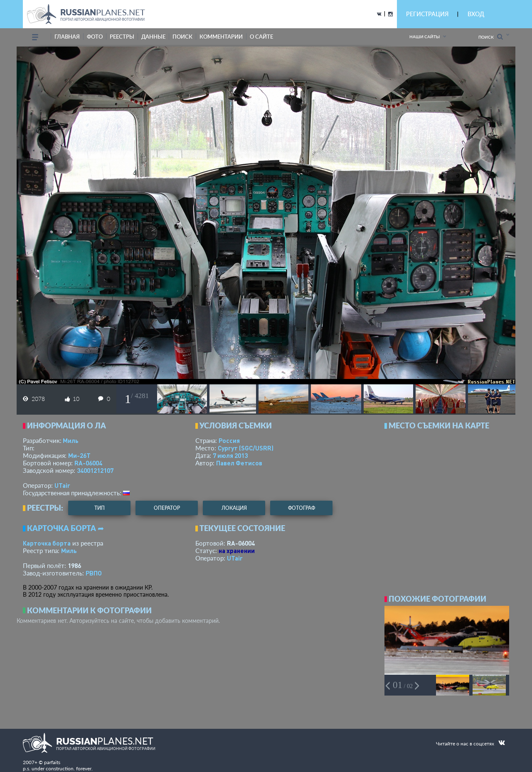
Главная (67, 37)
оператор (167, 508)
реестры (122, 37)
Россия (229, 440)
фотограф (302, 508)
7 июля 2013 (230, 455)
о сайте (261, 37)
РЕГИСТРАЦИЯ (427, 14)
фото (95, 37)
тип (100, 508)
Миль (71, 440)
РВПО (94, 573)
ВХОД (476, 14)
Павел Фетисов (239, 463)
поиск (182, 37)
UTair (62, 485)
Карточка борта (47, 543)
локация (234, 508)
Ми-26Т (79, 455)
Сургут (246, 448)
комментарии (221, 37)
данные (153, 37)
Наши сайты (425, 37)
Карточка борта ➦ (65, 528)
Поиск (491, 37)
